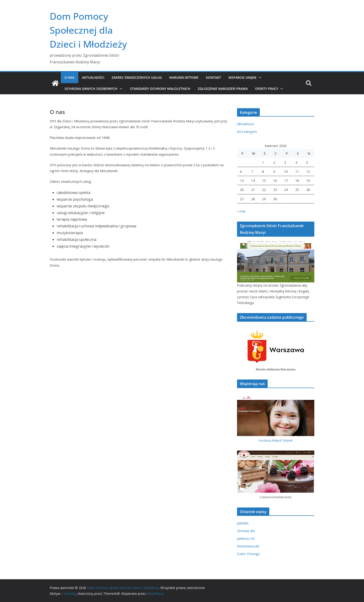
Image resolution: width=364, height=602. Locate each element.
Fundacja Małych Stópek (276, 440)
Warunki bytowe (184, 77)
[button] (259, 78)
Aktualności (93, 77)
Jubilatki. (243, 523)
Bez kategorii (247, 132)
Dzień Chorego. (249, 554)
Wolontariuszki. (248, 546)
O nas (70, 77)
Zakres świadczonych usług (137, 77)
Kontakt (213, 77)
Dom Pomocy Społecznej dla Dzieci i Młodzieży (88, 30)
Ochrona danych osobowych (91, 89)
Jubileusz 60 (246, 538)
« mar (241, 211)
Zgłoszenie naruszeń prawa (223, 89)
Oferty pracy (267, 89)
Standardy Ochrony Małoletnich (160, 89)
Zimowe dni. (246, 531)
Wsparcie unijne (242, 77)
